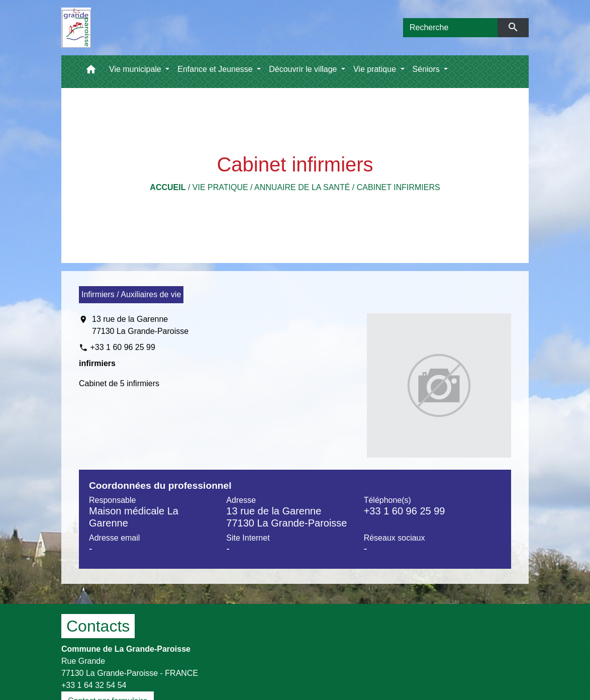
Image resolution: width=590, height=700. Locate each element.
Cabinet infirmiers (399, 187)
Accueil (168, 187)
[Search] (450, 28)
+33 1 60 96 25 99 (122, 347)
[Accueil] (76, 28)
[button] (91, 72)
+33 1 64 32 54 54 (94, 685)
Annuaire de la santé (302, 187)
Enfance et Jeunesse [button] (216, 69)
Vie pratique (220, 187)
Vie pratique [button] (376, 69)
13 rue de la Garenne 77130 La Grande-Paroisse (140, 325)
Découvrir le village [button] (304, 69)
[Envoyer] (513, 28)
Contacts (98, 626)
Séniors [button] (427, 69)
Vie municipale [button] (136, 69)
